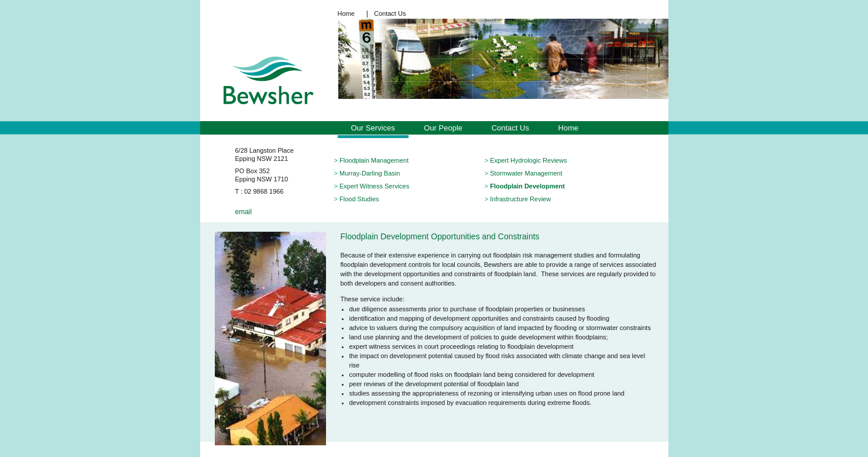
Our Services (373, 128)
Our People (443, 128)
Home (346, 13)
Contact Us (390, 13)
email (244, 212)
